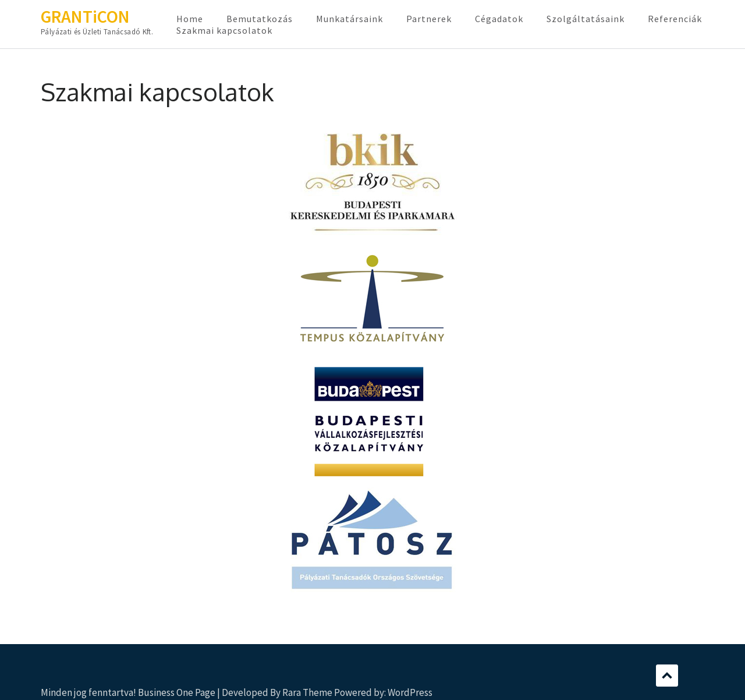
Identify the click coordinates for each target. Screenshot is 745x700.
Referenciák (675, 19)
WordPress (410, 692)
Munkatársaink (350, 19)
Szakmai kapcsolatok (224, 30)
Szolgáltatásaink (586, 19)
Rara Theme (307, 692)
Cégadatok (499, 19)
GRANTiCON (85, 16)
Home (190, 19)
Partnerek (429, 19)
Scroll (667, 676)
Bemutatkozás (260, 19)
